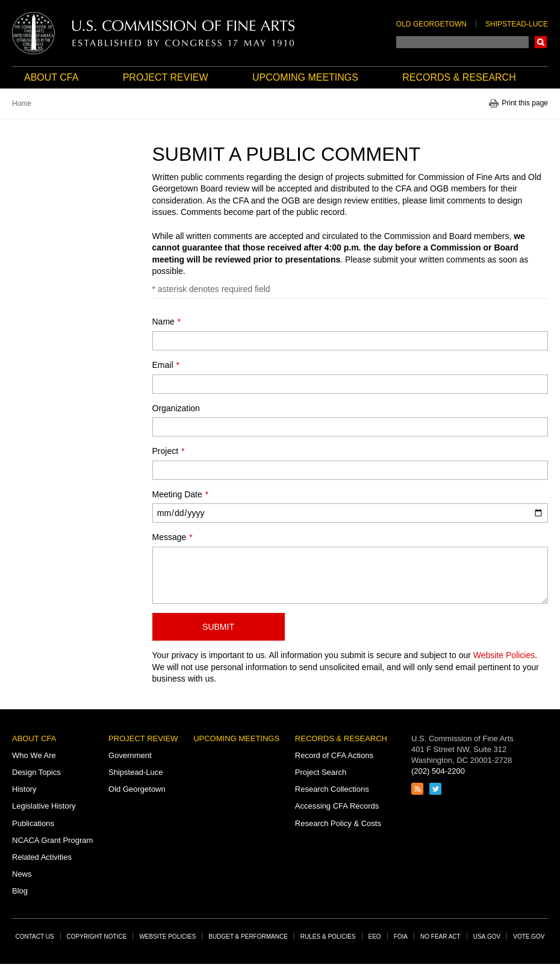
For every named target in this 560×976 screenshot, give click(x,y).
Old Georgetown (431, 24)
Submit (218, 627)
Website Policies (504, 655)
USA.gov (487, 937)
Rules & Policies (328, 937)
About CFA (51, 77)
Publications (33, 823)
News (22, 874)
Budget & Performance (248, 937)
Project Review (166, 77)
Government (130, 755)
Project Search (321, 772)
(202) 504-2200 (438, 771)
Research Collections (332, 789)
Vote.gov (529, 937)
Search (541, 42)
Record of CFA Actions (334, 755)
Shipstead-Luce (517, 24)
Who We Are (34, 755)
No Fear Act (440, 937)
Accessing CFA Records (337, 806)
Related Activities (42, 857)
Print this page (525, 103)
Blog (20, 891)
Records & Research (459, 77)
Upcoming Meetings (305, 77)
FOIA (401, 937)
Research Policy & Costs (338, 823)
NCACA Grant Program (52, 840)
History (24, 789)
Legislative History (44, 806)
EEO (375, 937)
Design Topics (36, 772)
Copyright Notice (97, 937)
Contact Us (35, 937)
